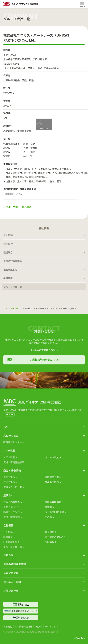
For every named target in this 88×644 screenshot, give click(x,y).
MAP (11, 416)
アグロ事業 (9, 459)
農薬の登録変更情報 (15, 565)
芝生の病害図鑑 (11, 504)
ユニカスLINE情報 (54, 514)
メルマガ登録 (11, 574)
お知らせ (8, 556)
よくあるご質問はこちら (42, 351)
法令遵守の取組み (13, 262)
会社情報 (15, 308)
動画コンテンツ (11, 514)
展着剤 (48, 509)
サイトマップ (51, 628)
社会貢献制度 (10, 271)
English (38, 628)
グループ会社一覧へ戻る (19, 207)
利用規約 (8, 628)
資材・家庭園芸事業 (14, 464)
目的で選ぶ (9, 479)
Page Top (80, 638)
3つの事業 (9, 452)
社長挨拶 (8, 245)
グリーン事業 (52, 459)
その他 (48, 518)
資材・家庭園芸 (11, 518)
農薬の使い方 (10, 509)
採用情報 (8, 280)
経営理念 (8, 254)
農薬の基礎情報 (53, 504)
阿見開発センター (13, 444)
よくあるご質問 (12, 583)
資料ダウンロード (13, 489)
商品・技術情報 (12, 472)
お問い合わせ (11, 592)
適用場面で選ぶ (53, 479)
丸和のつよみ (11, 437)
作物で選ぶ (9, 484)
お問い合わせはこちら (45, 361)
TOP (5, 308)
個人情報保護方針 (23, 628)
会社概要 (8, 236)
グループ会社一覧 (13, 288)
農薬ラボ (8, 497)
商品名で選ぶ (52, 484)
